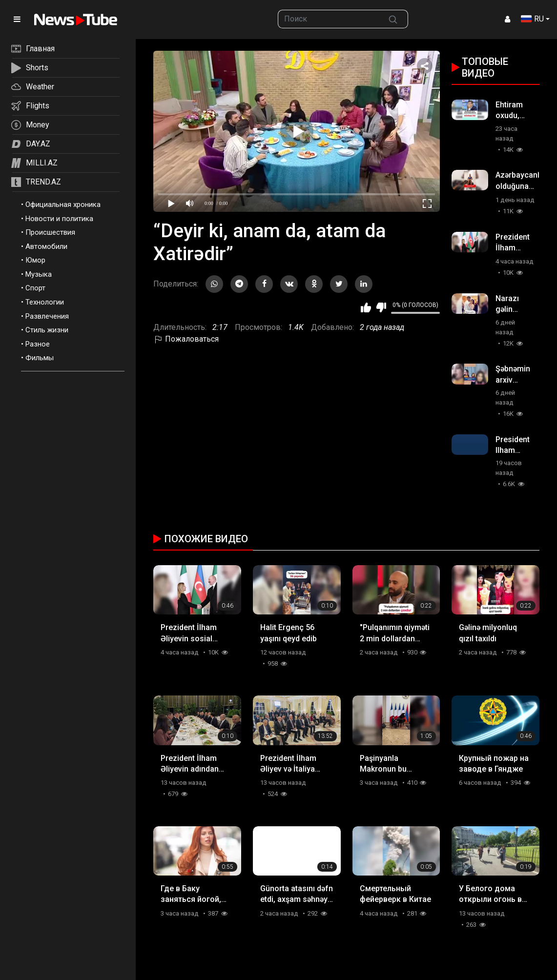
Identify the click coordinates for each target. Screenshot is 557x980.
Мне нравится (366, 307)
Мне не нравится (381, 307)
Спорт (35, 288)
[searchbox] (328, 19)
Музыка (39, 274)
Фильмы (40, 358)
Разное (38, 344)
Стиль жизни (47, 330)
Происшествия (50, 232)
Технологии (45, 302)
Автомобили (46, 246)
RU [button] (532, 19)
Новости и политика (59, 219)
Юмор (35, 260)
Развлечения (47, 316)
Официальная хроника (63, 204)
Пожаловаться (186, 339)
